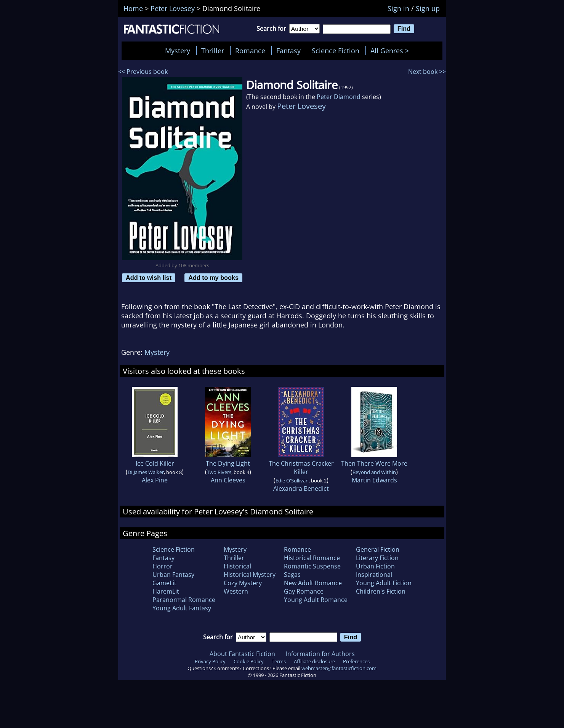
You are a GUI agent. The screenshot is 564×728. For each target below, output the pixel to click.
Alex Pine (155, 480)
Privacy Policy (210, 661)
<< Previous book (143, 72)
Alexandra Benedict (301, 489)
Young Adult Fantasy (182, 608)
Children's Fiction (381, 591)
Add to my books (213, 278)
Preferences (356, 661)
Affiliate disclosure (314, 661)
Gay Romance (304, 591)
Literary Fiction (377, 558)
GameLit (164, 583)
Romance (250, 51)
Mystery (178, 51)
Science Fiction (336, 51)
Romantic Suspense (312, 566)
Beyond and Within (374, 472)
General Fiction (378, 549)
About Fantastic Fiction (242, 654)
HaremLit (166, 591)
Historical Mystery (250, 575)
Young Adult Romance (316, 600)
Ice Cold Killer (155, 463)
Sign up (428, 8)
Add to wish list (149, 278)
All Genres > (392, 51)
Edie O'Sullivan (292, 481)
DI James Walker (146, 472)
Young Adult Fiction (384, 583)
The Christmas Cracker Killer (301, 468)
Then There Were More (374, 463)
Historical (237, 566)
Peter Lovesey (301, 106)
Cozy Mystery (243, 583)
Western (236, 591)
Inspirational (374, 575)
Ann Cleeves (228, 480)
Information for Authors (320, 654)
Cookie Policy (249, 661)
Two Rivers (219, 472)
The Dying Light (228, 463)
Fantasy (288, 51)
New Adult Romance (313, 583)
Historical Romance (312, 558)
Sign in (398, 8)
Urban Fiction (375, 566)
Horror (163, 566)
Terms (279, 661)
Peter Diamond (339, 97)
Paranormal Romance (184, 600)
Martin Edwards (374, 480)
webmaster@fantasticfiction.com (339, 668)
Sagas (292, 575)
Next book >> (427, 72)
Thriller (213, 51)
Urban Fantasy (173, 575)
